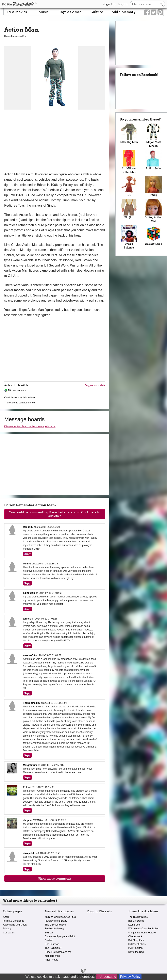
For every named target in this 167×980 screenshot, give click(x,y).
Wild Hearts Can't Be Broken (144, 929)
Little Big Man (129, 134)
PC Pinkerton (136, 948)
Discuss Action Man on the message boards (30, 426)
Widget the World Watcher (142, 933)
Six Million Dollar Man (129, 162)
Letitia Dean (135, 925)
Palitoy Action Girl (154, 211)
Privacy (7, 929)
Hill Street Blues (137, 944)
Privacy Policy (130, 977)
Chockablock (135, 936)
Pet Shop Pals (136, 940)
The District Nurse (138, 917)
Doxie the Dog (136, 952)
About (6, 917)
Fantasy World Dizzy (56, 921)
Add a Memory (123, 12)
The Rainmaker (53, 948)
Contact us (9, 933)
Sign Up (110, 4)
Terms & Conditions (14, 921)
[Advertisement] (55, 141)
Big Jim (129, 209)
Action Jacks (154, 160)
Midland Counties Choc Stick (60, 917)
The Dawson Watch (55, 925)
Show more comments (55, 879)
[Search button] (161, 4)
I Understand (107, 977)
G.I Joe (65, 190)
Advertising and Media (15, 925)
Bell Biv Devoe (136, 921)
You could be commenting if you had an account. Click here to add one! (55, 514)
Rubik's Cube (154, 235)
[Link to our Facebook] (147, 12)
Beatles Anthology (54, 929)
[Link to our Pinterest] (160, 12)
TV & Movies (17, 12)
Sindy (51, 205)
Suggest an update (95, 385)
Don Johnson (52, 944)
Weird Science (129, 237)
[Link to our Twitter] (154, 12)
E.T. (129, 186)
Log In (123, 4)
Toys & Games (70, 12)
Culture (97, 12)
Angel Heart (51, 960)
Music (44, 12)
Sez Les (49, 933)
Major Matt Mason (154, 135)
